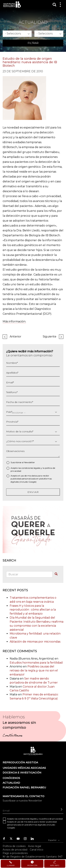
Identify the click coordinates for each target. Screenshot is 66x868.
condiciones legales (31, 468)
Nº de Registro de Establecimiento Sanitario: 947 (33, 857)
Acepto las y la (33, 469)
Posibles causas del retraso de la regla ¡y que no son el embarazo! (34, 670)
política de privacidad (52, 819)
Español (54, 840)
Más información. (14, 321)
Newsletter (29, 462)
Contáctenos (12, 736)
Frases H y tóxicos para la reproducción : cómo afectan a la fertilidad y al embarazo (33, 610)
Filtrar (33, 43)
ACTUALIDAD (11, 783)
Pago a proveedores (15, 853)
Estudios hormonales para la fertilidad (36, 663)
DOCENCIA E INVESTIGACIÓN (22, 773)
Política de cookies (14, 846)
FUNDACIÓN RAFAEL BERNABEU (24, 787)
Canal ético (37, 850)
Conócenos (11, 778)
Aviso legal (34, 846)
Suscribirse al (23, 462)
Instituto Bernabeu (12, 4)
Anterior (15, 337)
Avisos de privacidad (15, 850)
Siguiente (50, 337)
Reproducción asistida (20, 762)
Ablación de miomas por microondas (35, 642)
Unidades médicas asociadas (24, 768)
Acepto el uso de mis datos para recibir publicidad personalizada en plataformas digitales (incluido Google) (31, 479)
